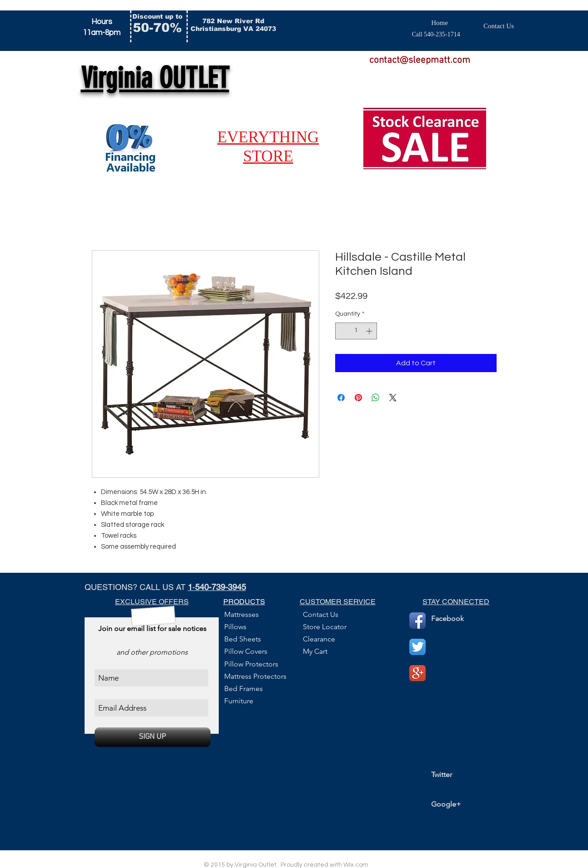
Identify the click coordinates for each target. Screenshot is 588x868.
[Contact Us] (499, 26)
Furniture (239, 701)
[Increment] (370, 331)
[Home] (440, 23)
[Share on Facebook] (341, 398)
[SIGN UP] (153, 737)
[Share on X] (393, 398)
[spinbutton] (356, 331)
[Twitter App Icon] (417, 647)
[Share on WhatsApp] (376, 398)
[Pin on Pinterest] (358, 398)
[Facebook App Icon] (417, 621)
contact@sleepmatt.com (420, 60)
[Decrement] (342, 331)
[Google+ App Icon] (417, 673)
